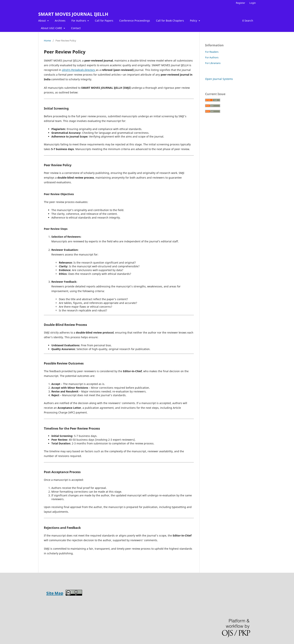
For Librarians (213, 63)
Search (248, 21)
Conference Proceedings (135, 21)
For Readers (212, 52)
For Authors (79, 21)
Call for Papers (104, 21)
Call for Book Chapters (170, 21)
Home (47, 41)
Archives (60, 21)
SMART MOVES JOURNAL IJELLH (73, 14)
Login (253, 3)
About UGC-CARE (52, 28)
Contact (76, 28)
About (42, 21)
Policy (194, 21)
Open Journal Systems (219, 79)
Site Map (55, 593)
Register (240, 3)
